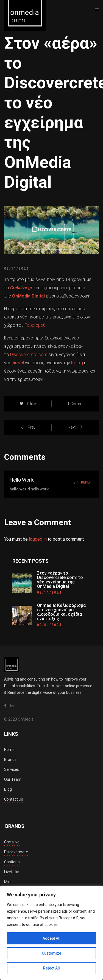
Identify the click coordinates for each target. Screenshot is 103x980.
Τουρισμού (35, 325)
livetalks (12, 872)
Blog (8, 789)
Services (12, 769)
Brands (10, 759)
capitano (12, 862)
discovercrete (16, 852)
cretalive (12, 842)
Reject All (51, 968)
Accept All (51, 938)
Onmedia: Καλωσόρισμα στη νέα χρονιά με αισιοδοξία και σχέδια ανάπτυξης (61, 612)
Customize (51, 953)
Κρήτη (78, 363)
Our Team (13, 779)
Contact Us (14, 799)
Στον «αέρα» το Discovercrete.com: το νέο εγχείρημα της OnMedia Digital (60, 580)
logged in (38, 539)
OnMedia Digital (28, 296)
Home (9, 750)
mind (8, 882)
